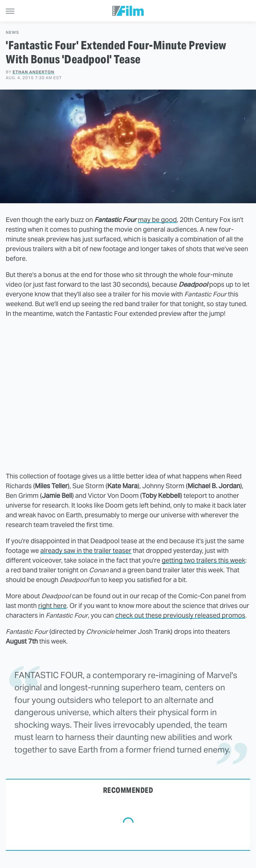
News (12, 33)
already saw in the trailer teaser (86, 551)
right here (52, 606)
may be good (157, 220)
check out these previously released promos (180, 615)
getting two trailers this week (203, 560)
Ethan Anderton (33, 72)
